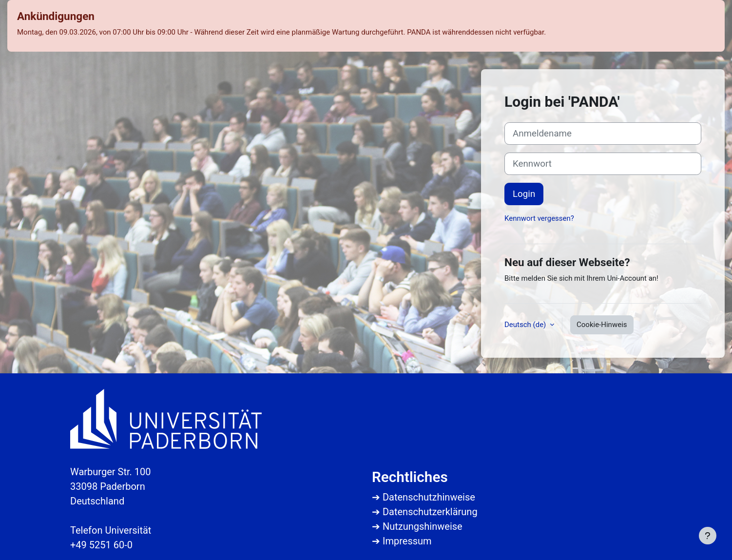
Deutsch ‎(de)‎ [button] (526, 325)
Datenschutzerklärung (430, 512)
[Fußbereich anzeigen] (708, 536)
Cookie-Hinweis (602, 325)
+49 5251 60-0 (101, 545)
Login (524, 194)
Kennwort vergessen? (539, 218)
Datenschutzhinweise (429, 497)
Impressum (407, 541)
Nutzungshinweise (423, 526)
